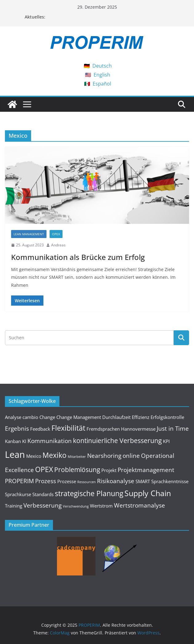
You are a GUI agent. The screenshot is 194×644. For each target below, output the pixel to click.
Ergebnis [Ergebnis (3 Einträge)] (17, 428)
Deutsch (102, 66)
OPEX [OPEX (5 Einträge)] (44, 469)
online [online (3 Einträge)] (131, 456)
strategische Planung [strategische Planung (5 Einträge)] (89, 493)
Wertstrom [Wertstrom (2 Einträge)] (101, 506)
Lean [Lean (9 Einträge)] (15, 454)
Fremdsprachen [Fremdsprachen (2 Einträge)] (103, 429)
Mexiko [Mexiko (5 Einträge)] (55, 455)
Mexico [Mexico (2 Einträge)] (34, 456)
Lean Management (29, 234)
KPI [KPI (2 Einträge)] (166, 441)
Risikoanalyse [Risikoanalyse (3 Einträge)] (116, 481)
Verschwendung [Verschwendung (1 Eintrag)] (76, 506)
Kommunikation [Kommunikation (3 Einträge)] (50, 441)
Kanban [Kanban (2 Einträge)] (13, 441)
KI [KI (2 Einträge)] (24, 441)
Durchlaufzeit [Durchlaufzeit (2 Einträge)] (116, 417)
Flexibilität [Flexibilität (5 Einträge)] (68, 428)
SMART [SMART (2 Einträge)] (143, 481)
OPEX (56, 234)
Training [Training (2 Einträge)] (14, 506)
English (102, 75)
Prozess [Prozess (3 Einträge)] (46, 481)
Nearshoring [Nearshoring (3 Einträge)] (104, 456)
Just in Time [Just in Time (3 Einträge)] (173, 428)
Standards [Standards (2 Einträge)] (43, 494)
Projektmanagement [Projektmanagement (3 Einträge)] (146, 470)
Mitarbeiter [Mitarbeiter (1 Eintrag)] (77, 457)
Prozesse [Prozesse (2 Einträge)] (67, 481)
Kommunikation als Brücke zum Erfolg (78, 257)
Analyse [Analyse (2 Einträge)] (13, 417)
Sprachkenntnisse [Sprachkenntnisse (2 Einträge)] (170, 481)
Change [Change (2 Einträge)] (47, 417)
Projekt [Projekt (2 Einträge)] (109, 470)
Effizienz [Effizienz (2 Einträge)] (141, 417)
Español (102, 84)
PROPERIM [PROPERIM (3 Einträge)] (19, 481)
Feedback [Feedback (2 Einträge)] (40, 429)
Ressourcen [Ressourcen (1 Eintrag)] (87, 482)
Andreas (58, 245)
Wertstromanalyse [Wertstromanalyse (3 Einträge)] (139, 505)
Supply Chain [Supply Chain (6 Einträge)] (148, 493)
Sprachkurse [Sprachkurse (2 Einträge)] (18, 494)
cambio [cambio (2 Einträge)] (30, 417)
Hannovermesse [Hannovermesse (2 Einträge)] (138, 429)
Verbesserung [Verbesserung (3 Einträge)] (42, 505)
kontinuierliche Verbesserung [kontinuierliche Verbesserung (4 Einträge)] (117, 440)
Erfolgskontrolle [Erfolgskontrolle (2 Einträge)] (167, 417)
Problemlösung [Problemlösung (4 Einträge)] (77, 469)
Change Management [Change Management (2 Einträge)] (79, 417)
